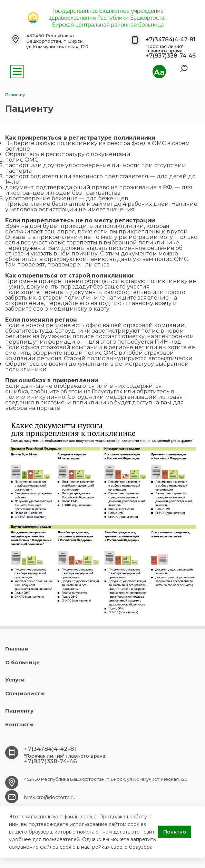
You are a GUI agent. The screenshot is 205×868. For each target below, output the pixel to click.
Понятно (175, 832)
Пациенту (19, 711)
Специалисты (25, 693)
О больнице (22, 662)
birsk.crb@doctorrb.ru (50, 797)
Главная (17, 649)
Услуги (15, 680)
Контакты (19, 724)
